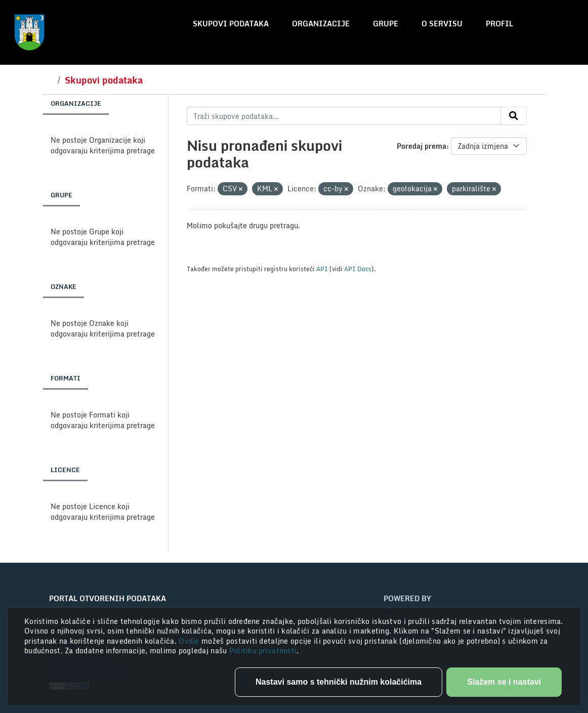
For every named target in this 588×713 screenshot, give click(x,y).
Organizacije (321, 24)
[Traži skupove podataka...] (344, 116)
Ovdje (190, 641)
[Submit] (514, 116)
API (322, 269)
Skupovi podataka (231, 24)
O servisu (442, 24)
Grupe (386, 24)
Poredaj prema (422, 146)
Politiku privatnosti (263, 651)
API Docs (358, 269)
